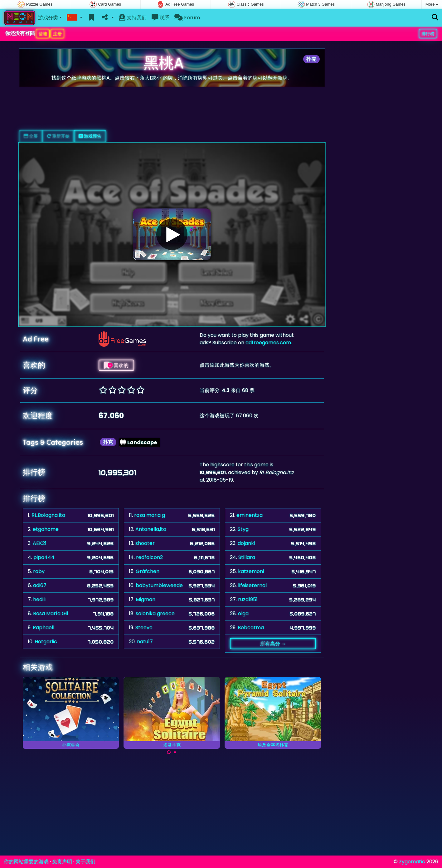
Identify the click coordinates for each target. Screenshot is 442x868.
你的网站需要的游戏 (26, 862)
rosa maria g (150, 515)
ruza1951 (248, 599)
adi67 (40, 585)
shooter (145, 543)
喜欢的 (116, 365)
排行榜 (428, 34)
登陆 (43, 34)
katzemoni (251, 571)
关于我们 (85, 862)
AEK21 (40, 543)
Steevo (144, 628)
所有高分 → (273, 644)
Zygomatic (412, 862)
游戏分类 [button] (48, 18)
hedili (39, 599)
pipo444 (44, 557)
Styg (243, 529)
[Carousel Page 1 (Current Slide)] (169, 752)
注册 (57, 34)
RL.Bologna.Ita (48, 515)
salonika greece (155, 613)
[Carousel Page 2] (175, 752)
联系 (160, 18)
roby (39, 571)
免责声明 (62, 862)
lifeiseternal (252, 585)
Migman (146, 599)
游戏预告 (90, 136)
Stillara (247, 557)
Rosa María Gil (51, 613)
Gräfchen (148, 571)
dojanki (246, 543)
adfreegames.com (268, 343)
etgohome (46, 529)
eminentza (250, 515)
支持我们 (133, 18)
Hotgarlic (46, 642)
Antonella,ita (151, 529)
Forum (187, 18)
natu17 (145, 642)
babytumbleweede (159, 585)
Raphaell (44, 628)
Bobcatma (251, 628)
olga (243, 613)
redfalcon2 (149, 557)
